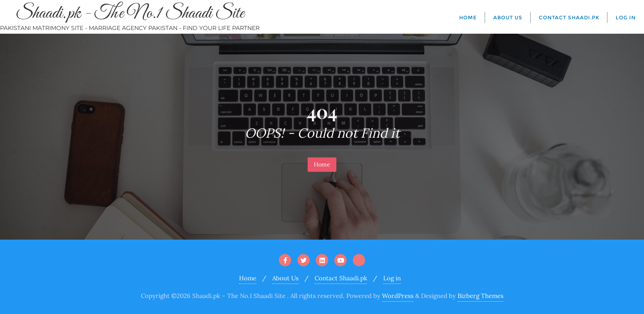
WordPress (398, 296)
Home (322, 164)
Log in (392, 278)
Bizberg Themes (481, 296)
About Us (285, 278)
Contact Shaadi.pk (341, 278)
